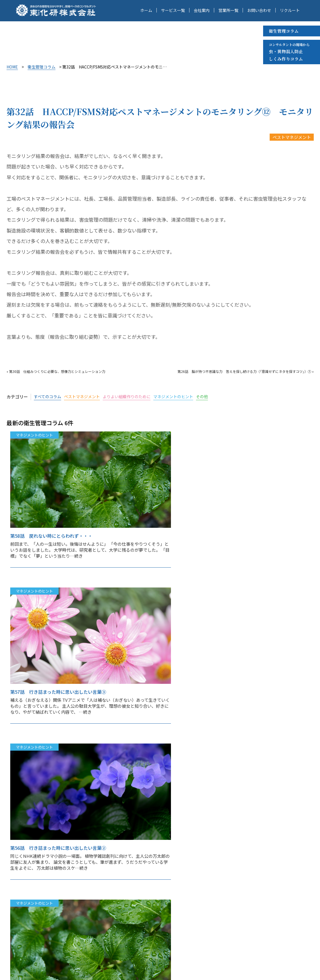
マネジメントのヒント (183, 397)
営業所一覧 (228, 11)
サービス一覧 (173, 11)
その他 (213, 397)
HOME (12, 67)
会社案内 (202, 11)
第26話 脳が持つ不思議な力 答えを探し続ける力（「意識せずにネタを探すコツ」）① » (246, 371)
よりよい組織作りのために (133, 397)
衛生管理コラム (284, 31)
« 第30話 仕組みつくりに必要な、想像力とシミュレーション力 (56, 371)
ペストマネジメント (292, 137)
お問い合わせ (259, 11)
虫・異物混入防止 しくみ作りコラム (289, 52)
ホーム (146, 11)
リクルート (290, 11)
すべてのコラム (48, 397)
